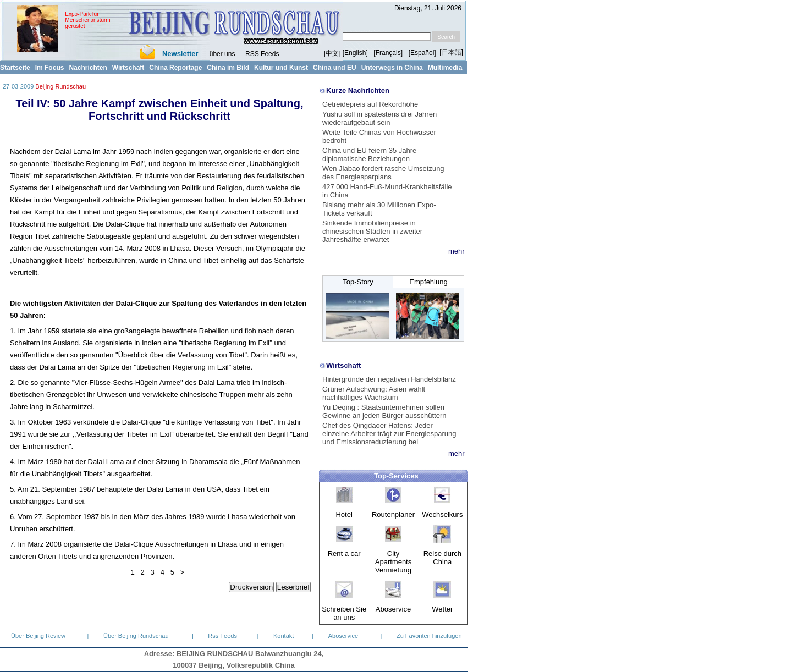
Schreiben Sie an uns (344, 613)
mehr (457, 251)
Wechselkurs (442, 514)
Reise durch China (442, 558)
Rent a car (344, 553)
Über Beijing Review (38, 636)
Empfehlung (428, 282)
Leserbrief (293, 587)
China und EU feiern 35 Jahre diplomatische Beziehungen (369, 155)
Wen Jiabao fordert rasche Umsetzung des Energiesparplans (383, 173)
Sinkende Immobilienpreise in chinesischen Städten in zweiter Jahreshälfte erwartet (372, 231)
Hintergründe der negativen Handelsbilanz (389, 379)
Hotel (344, 514)
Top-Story (358, 282)
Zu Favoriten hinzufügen (429, 636)
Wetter (442, 609)
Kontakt (284, 636)
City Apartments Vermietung (393, 562)
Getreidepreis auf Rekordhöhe (370, 104)
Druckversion (251, 587)
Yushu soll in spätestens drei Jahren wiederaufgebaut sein (380, 118)
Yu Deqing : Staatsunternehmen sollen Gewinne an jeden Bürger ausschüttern (384, 411)
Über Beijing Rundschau (136, 636)
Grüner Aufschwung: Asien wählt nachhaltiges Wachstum (374, 393)
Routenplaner (393, 514)
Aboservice (393, 609)
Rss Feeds (222, 636)
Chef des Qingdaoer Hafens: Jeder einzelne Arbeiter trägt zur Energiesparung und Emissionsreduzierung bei (389, 434)
